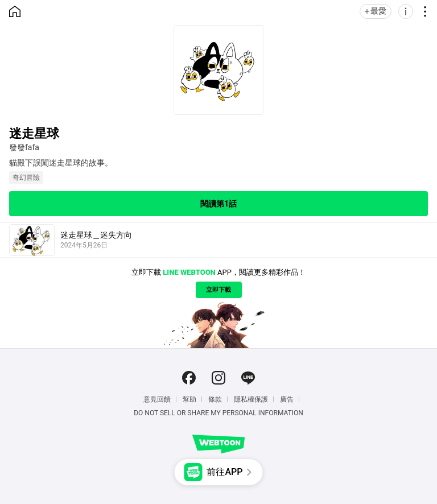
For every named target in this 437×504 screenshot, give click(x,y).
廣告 (287, 399)
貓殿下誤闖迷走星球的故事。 (61, 163)
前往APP (224, 472)
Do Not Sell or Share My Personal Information (218, 413)
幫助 (189, 399)
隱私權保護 (251, 399)
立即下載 (218, 290)
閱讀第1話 (218, 204)
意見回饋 (157, 399)
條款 (215, 399)
